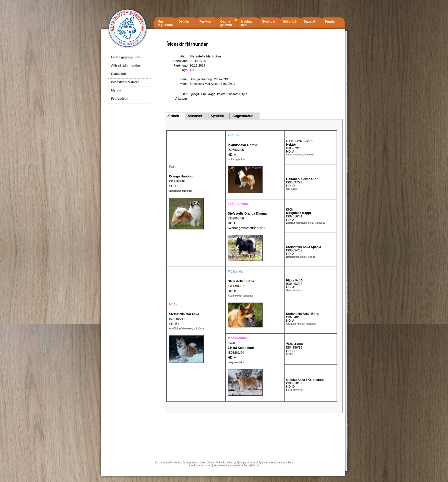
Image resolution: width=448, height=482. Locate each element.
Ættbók (173, 116)
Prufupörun (120, 99)
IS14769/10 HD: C (181, 181)
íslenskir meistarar (125, 82)
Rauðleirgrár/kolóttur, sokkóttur (186, 329)
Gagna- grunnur (226, 23)
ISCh (289, 209)
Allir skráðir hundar (126, 65)
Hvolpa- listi (247, 23)
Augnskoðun (243, 116)
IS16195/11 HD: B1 (184, 319)
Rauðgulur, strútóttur (181, 191)
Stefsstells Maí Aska (204, 84)
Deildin (184, 21)
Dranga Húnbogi (201, 79)
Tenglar (330, 21)
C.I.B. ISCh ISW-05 (300, 141)
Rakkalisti (118, 74)
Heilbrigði (290, 21)
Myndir (116, 90)
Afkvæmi (195, 116)
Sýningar (269, 21)
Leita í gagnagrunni (126, 57)
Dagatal (309, 21)
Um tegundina (165, 23)
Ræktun (205, 21)
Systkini (217, 116)
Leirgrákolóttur (236, 362)
